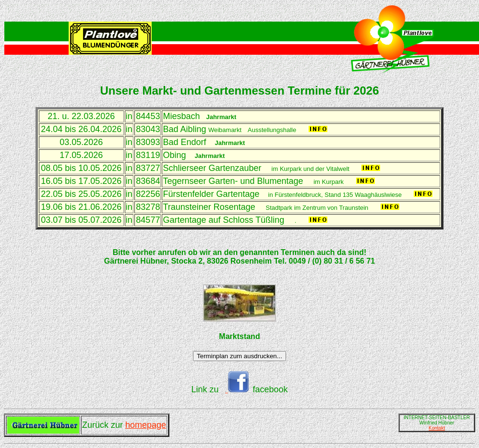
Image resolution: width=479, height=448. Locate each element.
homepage (146, 425)
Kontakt (437, 428)
